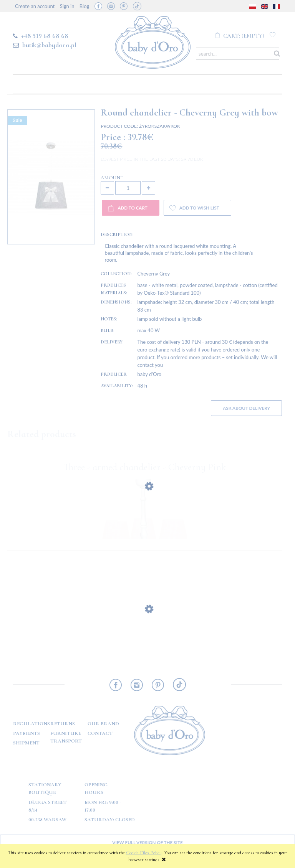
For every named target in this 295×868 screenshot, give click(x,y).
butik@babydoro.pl (49, 45)
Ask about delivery (246, 408)
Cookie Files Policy (144, 853)
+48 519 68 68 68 (45, 36)
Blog (84, 6)
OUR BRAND (103, 724)
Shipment (26, 743)
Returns (63, 724)
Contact (100, 733)
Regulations (31, 724)
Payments (27, 733)
